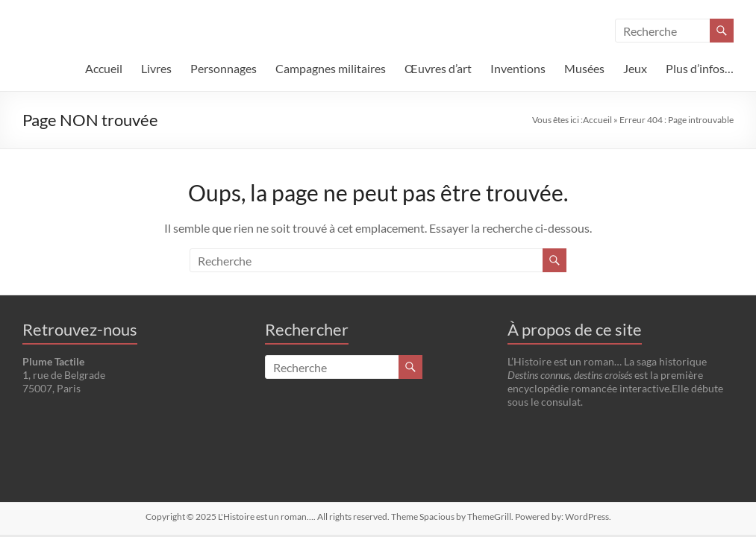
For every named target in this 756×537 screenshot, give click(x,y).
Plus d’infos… (700, 68)
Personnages (224, 68)
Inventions (518, 68)
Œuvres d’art (438, 68)
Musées (584, 68)
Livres (156, 68)
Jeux (635, 68)
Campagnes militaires (331, 68)
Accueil (104, 68)
